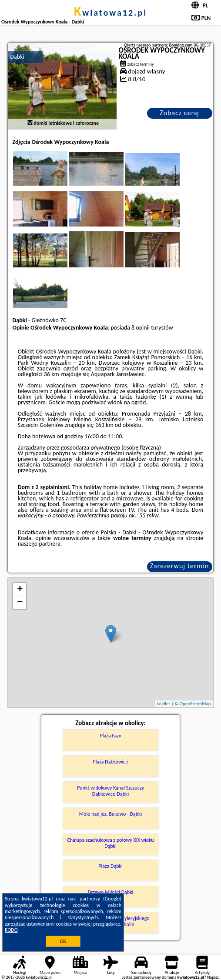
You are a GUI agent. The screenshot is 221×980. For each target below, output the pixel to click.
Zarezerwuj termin (180, 566)
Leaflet (164, 704)
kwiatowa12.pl (110, 13)
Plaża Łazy (111, 736)
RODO (11, 930)
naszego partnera (39, 544)
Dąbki (17, 57)
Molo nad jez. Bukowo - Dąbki (110, 814)
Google (112, 899)
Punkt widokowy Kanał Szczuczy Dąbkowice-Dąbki (110, 791)
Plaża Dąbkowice (111, 762)
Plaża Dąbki (110, 866)
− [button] (20, 603)
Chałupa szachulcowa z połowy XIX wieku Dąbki (110, 843)
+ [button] (20, 590)
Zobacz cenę (179, 113)
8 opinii (141, 328)
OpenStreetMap (195, 704)
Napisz (213, 977)
